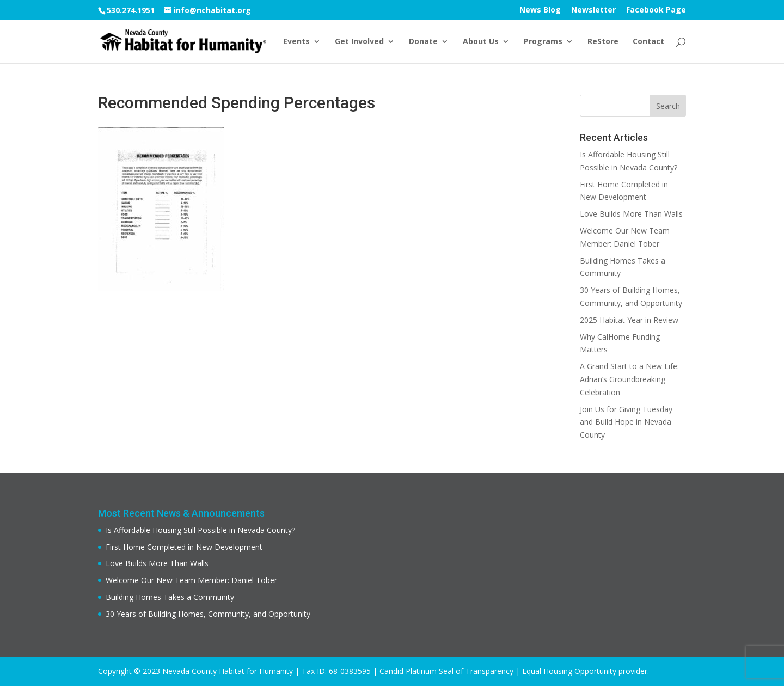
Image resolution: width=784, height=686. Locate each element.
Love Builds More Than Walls (631, 214)
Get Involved (359, 42)
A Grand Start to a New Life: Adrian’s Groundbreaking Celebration (629, 379)
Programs (543, 42)
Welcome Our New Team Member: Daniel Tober (191, 580)
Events (296, 42)
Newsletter (593, 10)
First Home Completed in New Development (184, 547)
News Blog (540, 10)
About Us (481, 42)
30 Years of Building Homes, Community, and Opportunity (208, 614)
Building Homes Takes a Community (170, 597)
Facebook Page (656, 10)
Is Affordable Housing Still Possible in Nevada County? (200, 530)
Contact (648, 42)
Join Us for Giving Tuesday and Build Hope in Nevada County (626, 422)
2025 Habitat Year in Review (629, 320)
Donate (423, 42)
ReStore (603, 42)
